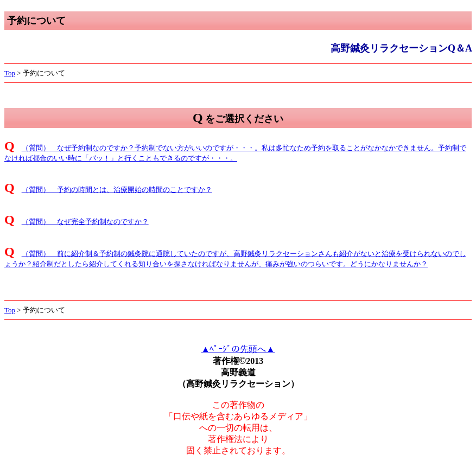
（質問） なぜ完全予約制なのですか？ (85, 222)
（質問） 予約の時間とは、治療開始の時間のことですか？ (117, 190)
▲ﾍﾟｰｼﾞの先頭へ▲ (238, 349)
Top (10, 73)
